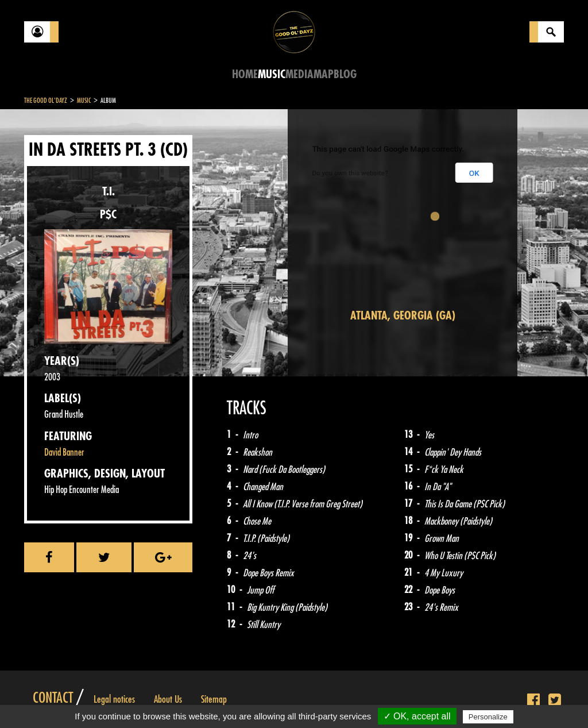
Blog (345, 74)
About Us (168, 699)
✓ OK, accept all (417, 716)
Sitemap (214, 699)
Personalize (488, 717)
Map (324, 74)
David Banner (64, 452)
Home (245, 74)
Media (299, 74)
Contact (53, 698)
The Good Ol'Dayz (46, 101)
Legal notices (114, 699)
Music (272, 74)
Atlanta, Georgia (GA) (403, 316)
